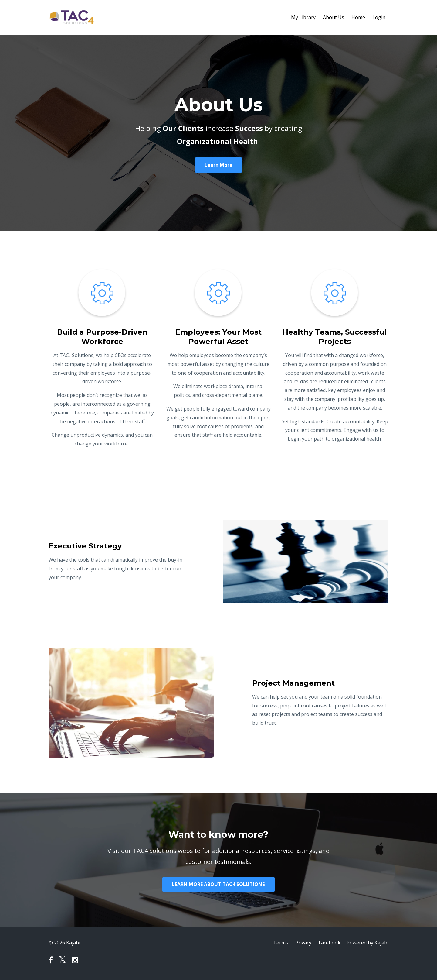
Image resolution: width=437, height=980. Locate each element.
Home (358, 17)
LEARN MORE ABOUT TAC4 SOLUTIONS (218, 884)
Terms (281, 943)
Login (379, 17)
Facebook (330, 943)
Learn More (218, 165)
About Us (334, 17)
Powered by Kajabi (368, 943)
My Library (303, 17)
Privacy (303, 943)
